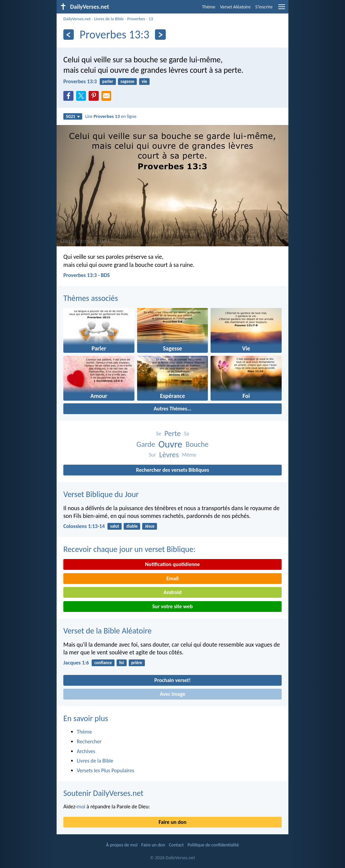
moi (81, 807)
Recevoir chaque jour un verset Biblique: (129, 549)
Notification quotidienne (173, 564)
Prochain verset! (172, 680)
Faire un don (172, 822)
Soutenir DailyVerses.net (103, 793)
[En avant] (160, 35)
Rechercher (89, 741)
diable (132, 526)
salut (115, 526)
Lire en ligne (111, 116)
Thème (209, 7)
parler (107, 81)
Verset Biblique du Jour (101, 494)
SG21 (73, 116)
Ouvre (170, 444)
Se (159, 433)
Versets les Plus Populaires (105, 770)
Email (173, 578)
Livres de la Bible (109, 19)
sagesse (128, 81)
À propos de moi (122, 845)
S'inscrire (264, 7)
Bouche (197, 444)
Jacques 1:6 (76, 663)
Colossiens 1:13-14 (84, 526)
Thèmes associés (91, 298)
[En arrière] (69, 35)
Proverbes (136, 19)
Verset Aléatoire (235, 7)
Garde (146, 444)
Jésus (150, 526)
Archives (86, 751)
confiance (103, 663)
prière (137, 663)
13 (151, 19)
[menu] (282, 9)
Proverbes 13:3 (80, 81)
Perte (172, 433)
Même (189, 455)
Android (172, 592)
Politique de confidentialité (213, 845)
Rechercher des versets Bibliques (173, 470)
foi (122, 663)
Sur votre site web (172, 606)
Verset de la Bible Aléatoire (107, 631)
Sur (152, 455)
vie (144, 81)
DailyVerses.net (77, 19)
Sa (186, 433)
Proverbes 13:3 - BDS (87, 275)
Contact (176, 845)
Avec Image (172, 694)
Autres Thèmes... (172, 409)
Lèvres (169, 455)
